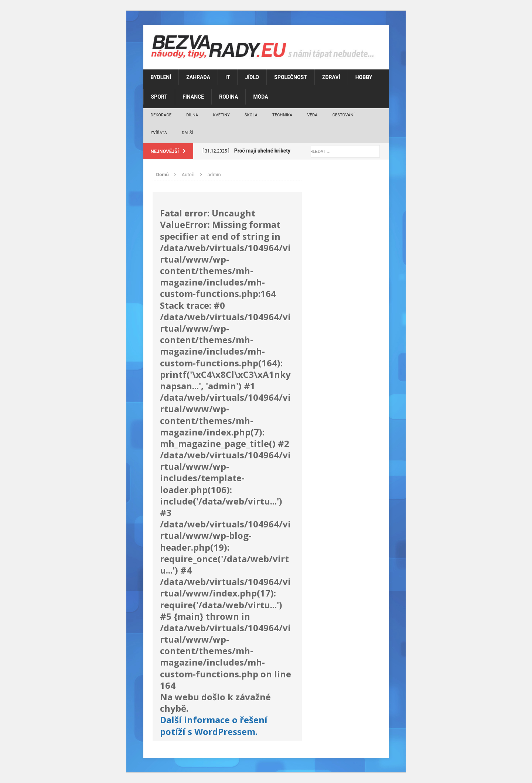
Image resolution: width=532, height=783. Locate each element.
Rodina (229, 97)
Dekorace (161, 115)
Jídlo (252, 77)
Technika (282, 115)
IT (228, 77)
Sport (159, 97)
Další (187, 133)
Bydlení (161, 77)
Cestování (344, 115)
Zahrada (198, 77)
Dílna (192, 115)
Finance (193, 97)
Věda (312, 115)
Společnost (291, 77)
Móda (260, 97)
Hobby (364, 77)
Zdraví (331, 77)
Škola (251, 115)
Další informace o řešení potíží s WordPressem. (214, 725)
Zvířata (159, 133)
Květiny (221, 115)
